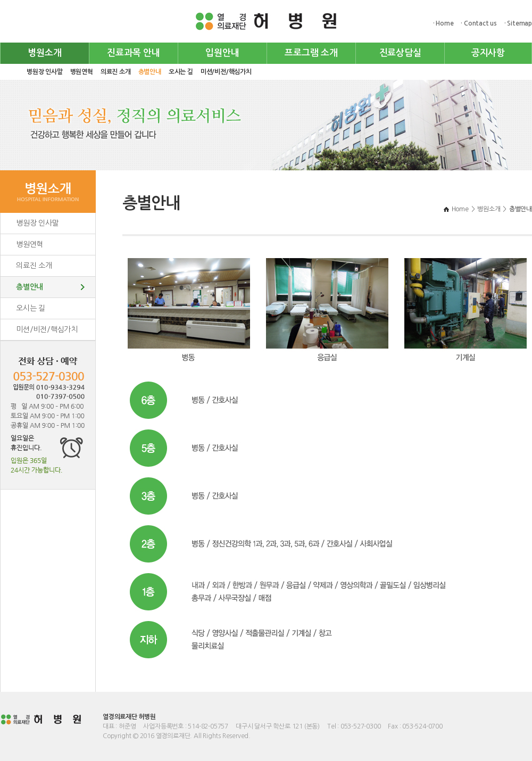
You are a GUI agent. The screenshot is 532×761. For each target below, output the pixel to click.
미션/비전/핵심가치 (226, 72)
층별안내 (150, 72)
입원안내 (222, 53)
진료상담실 (400, 53)
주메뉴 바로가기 (0, 0)
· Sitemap (518, 23)
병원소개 (44, 53)
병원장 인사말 (45, 72)
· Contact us (479, 23)
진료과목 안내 (134, 53)
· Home (443, 23)
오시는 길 (181, 72)
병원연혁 (82, 72)
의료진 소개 (116, 72)
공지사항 (488, 53)
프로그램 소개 (311, 53)
